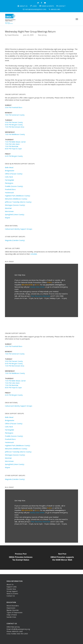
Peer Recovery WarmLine (40, 296)
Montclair (8, 208)
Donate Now (11, 589)
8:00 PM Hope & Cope (13, 149)
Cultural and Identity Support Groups (19, 229)
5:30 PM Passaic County (14, 122)
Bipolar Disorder (13, 610)
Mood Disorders (13, 606)
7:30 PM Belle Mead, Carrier (15, 142)
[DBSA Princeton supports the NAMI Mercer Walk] (62, 558)
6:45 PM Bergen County (14, 125)
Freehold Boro (10, 189)
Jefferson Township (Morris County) (18, 202)
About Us (10, 584)
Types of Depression (14, 612)
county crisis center (37, 287)
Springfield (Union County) (15, 214)
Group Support (12, 591)
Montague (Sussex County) (15, 205)
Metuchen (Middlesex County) (16, 199)
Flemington (9, 183)
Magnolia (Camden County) (15, 240)
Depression (11, 608)
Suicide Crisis (11, 617)
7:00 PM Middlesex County (15, 134)
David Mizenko (13, 35)
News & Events (12, 593)
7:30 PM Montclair (12, 146)
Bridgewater (10, 171)
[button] (77, 19)
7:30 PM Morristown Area (15, 127)
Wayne (8, 218)
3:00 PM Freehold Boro (14, 107)
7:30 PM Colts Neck (12, 144)
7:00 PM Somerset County (15, 115)
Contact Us (11, 596)
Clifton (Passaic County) (14, 174)
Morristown (9, 211)
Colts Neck (9, 177)
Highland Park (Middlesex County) (18, 196)
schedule (34, 254)
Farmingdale (10, 180)
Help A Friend (12, 615)
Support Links (12, 587)
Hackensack (9, 192)
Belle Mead (9, 167)
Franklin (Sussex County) (14, 186)
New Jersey (42, 35)
